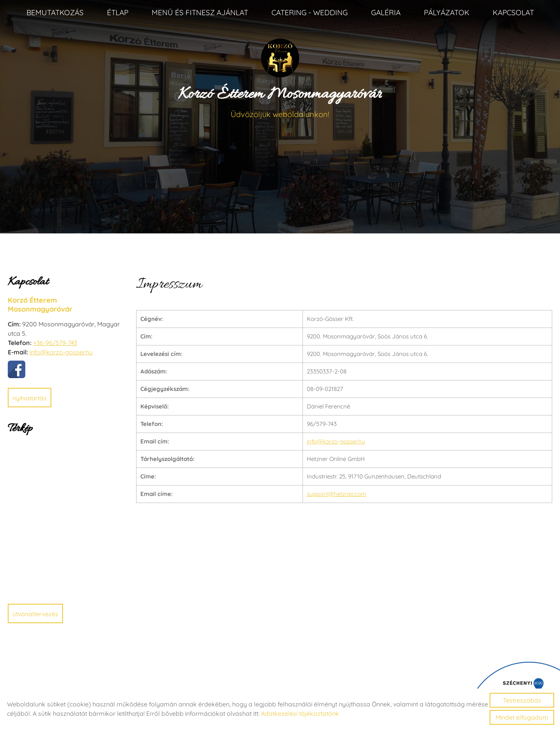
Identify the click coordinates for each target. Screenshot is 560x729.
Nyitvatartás (30, 398)
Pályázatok (447, 12)
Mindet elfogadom (522, 717)
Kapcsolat (513, 12)
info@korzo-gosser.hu (61, 352)
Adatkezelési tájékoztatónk (300, 713)
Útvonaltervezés (35, 614)
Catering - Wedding (310, 12)
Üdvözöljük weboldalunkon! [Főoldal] (280, 106)
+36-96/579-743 (55, 343)
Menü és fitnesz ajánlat (200, 12)
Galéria (386, 12)
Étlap (118, 12)
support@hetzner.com (337, 494)
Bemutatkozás (55, 12)
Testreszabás (522, 700)
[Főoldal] (280, 60)
